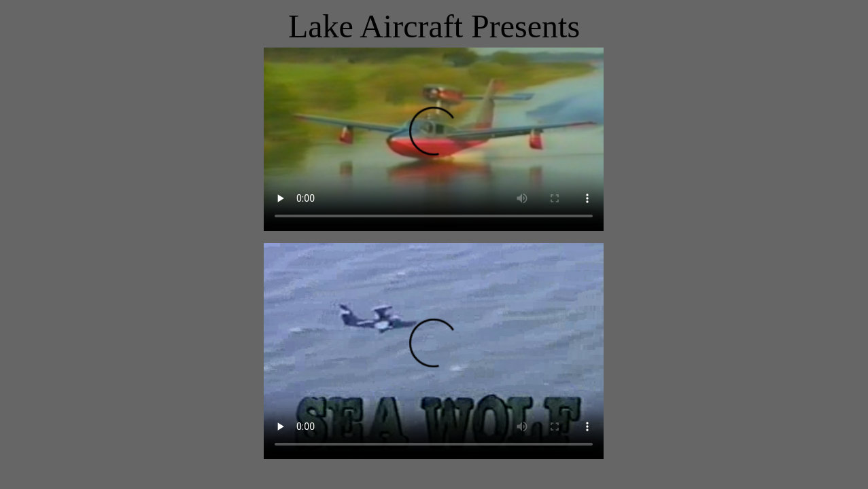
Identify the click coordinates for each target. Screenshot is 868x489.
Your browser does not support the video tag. (434, 139)
